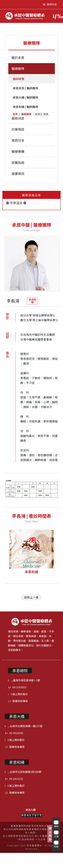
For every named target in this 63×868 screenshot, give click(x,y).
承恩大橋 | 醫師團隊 (25, 97)
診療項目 (18, 129)
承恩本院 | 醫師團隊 (25, 88)
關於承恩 (18, 58)
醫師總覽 (18, 79)
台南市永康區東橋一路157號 (24, 726)
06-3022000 (14, 733)
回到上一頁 (31, 597)
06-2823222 (14, 779)
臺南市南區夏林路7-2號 (24, 680)
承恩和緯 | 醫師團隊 (25, 107)
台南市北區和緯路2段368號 (23, 772)
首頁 (15, 114)
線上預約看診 (18, 694)
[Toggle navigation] (56, 16)
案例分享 (18, 140)
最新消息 (18, 118)
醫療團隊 (26, 114)
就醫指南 (18, 162)
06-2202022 (17, 687)
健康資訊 (18, 174)
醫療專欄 (18, 151)
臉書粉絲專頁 (18, 701)
